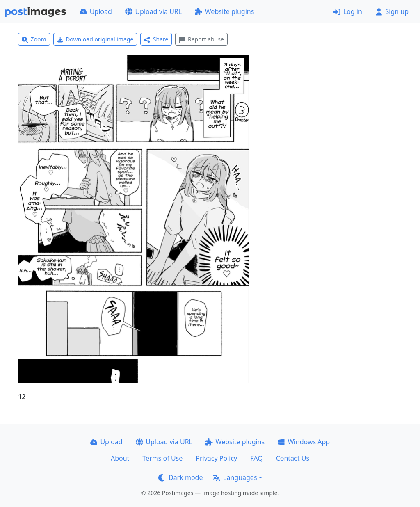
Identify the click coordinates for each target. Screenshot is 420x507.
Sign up (392, 11)
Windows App (304, 442)
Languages (235, 477)
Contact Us (293, 458)
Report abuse (201, 39)
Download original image (95, 39)
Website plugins (224, 11)
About (120, 458)
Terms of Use (162, 458)
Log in (348, 11)
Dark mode (180, 477)
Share (156, 39)
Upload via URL (153, 11)
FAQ (256, 458)
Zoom (34, 39)
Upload (96, 11)
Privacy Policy (216, 458)
